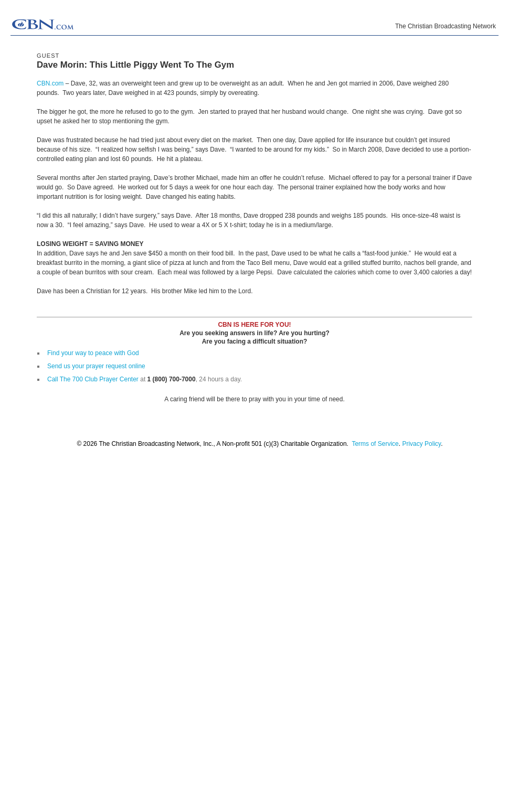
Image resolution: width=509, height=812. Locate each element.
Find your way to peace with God (93, 353)
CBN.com (50, 83)
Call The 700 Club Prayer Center (93, 379)
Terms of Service (375, 444)
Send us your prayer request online (96, 366)
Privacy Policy (421, 444)
